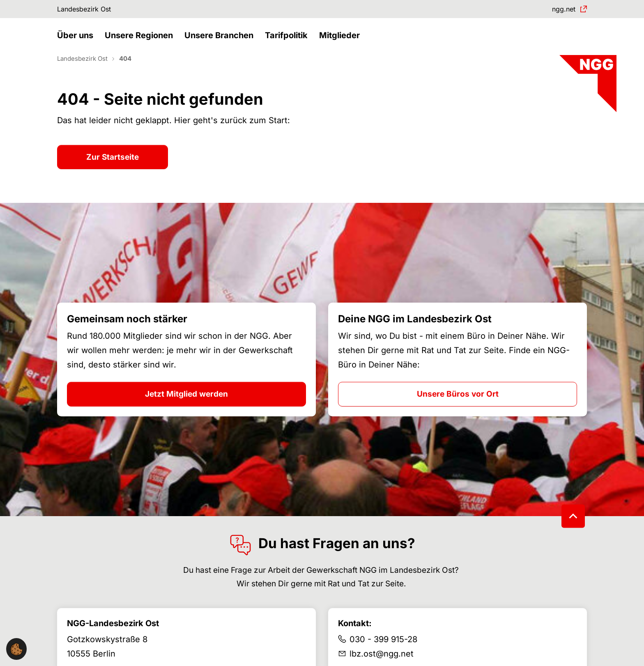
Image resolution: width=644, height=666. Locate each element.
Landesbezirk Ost (90, 10)
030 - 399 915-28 (383, 654)
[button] (77, 44)
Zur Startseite (113, 171)
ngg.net (560, 10)
